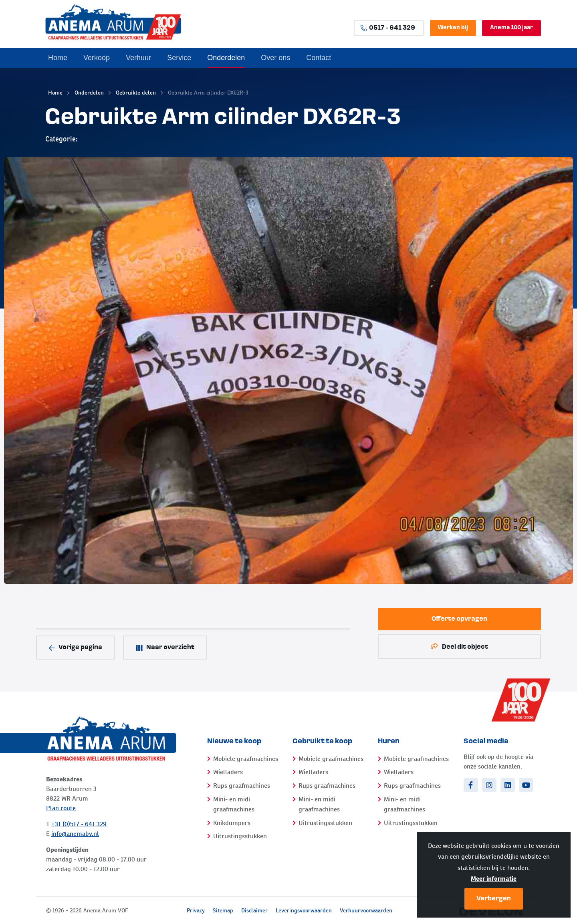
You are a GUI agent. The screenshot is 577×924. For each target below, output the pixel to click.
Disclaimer (254, 910)
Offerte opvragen (459, 619)
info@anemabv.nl (75, 834)
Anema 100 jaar (511, 28)
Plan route (61, 808)
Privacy (196, 910)
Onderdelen (89, 93)
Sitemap (223, 910)
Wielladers (228, 772)
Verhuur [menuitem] (138, 58)
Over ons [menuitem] (275, 58)
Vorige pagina (76, 648)
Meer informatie (494, 879)
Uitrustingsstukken (240, 836)
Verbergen (494, 899)
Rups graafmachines (242, 786)
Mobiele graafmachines (246, 759)
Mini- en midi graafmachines (234, 804)
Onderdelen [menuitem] (226, 58)
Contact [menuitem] (319, 58)
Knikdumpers (232, 823)
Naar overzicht (165, 648)
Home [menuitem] (58, 58)
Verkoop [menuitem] (97, 58)
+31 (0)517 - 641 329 (79, 824)
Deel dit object (459, 647)
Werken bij (453, 28)
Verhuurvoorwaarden (366, 910)
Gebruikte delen (136, 93)
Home (55, 93)
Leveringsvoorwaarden (304, 910)
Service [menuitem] (179, 58)
